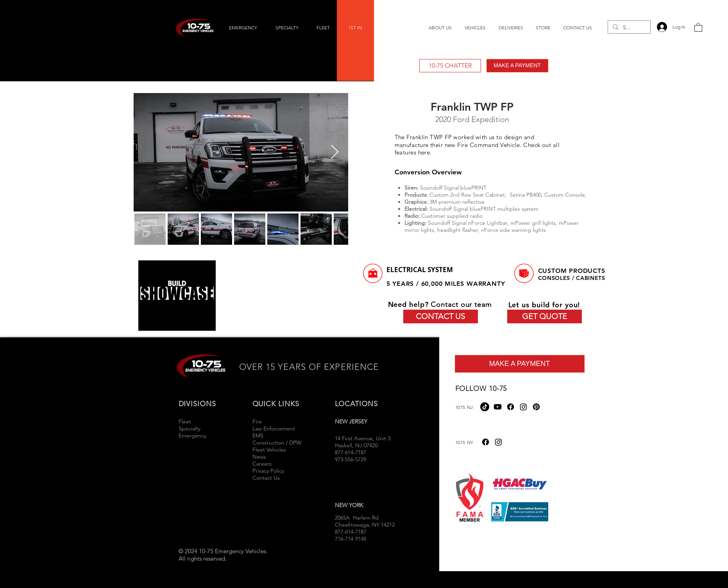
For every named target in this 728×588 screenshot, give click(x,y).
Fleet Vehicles (269, 450)
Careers (262, 464)
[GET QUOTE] (545, 316)
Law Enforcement (274, 428)
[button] (698, 27)
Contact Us (266, 478)
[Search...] (628, 28)
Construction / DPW (277, 443)
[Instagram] (523, 407)
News (259, 457)
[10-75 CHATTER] (450, 66)
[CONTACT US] (441, 316)
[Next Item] (335, 152)
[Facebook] (511, 407)
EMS (258, 436)
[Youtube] (498, 407)
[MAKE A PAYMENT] (517, 66)
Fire (258, 421)
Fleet (185, 421)
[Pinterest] (536, 407)
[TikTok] (485, 407)
